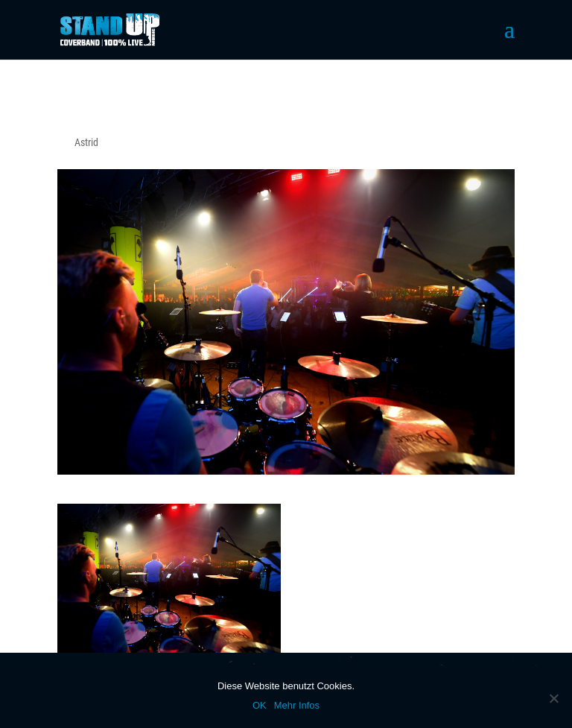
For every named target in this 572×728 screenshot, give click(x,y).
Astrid (86, 142)
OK (260, 705)
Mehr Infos (297, 705)
